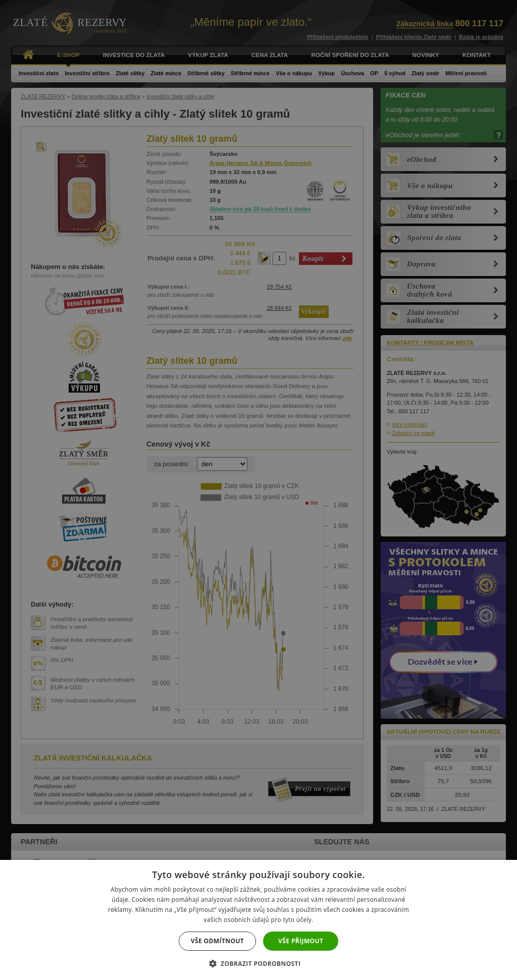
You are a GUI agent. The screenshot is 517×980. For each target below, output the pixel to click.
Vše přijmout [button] (301, 941)
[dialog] (258, 490)
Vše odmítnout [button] (217, 941)
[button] (259, 963)
